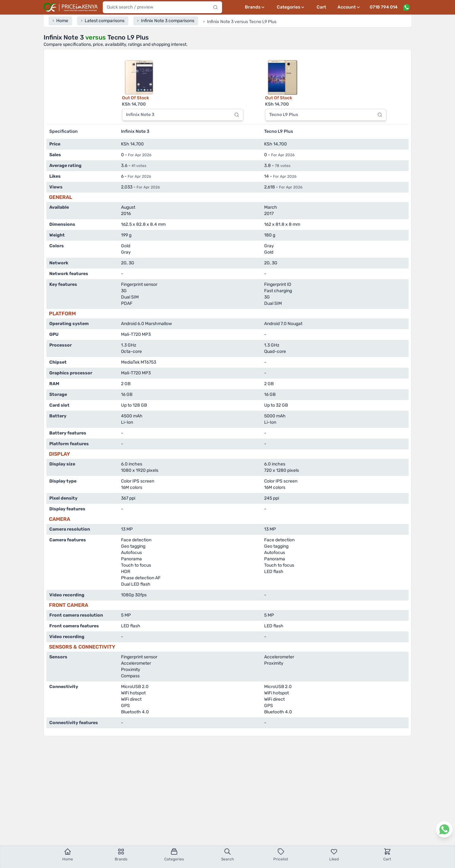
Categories (174, 855)
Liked (334, 855)
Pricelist (281, 855)
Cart (321, 7)
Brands (121, 855)
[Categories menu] (291, 7)
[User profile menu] (349, 7)
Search (227, 855)
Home (68, 855)
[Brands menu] (255, 7)
